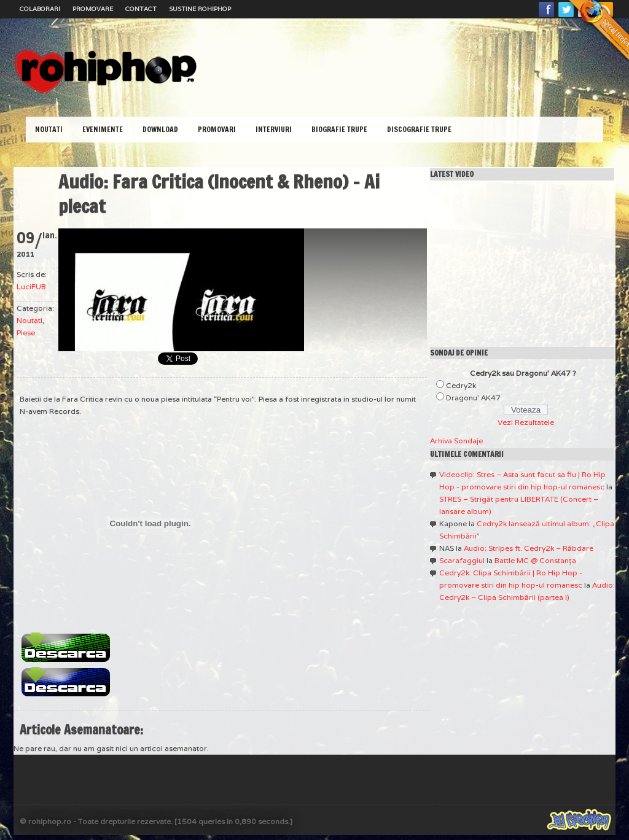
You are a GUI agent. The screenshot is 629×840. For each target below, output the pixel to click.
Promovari (217, 129)
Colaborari (40, 9)
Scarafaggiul (462, 560)
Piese (26, 332)
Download (160, 129)
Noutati (49, 129)
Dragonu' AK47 (473, 398)
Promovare (93, 9)
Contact (141, 9)
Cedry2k (461, 385)
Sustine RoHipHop (200, 9)
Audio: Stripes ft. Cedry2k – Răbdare (529, 548)
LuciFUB (31, 286)
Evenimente (103, 129)
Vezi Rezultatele (526, 422)
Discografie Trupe (419, 129)
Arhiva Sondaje (456, 441)
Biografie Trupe (339, 129)
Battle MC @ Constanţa (535, 560)
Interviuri (274, 129)
